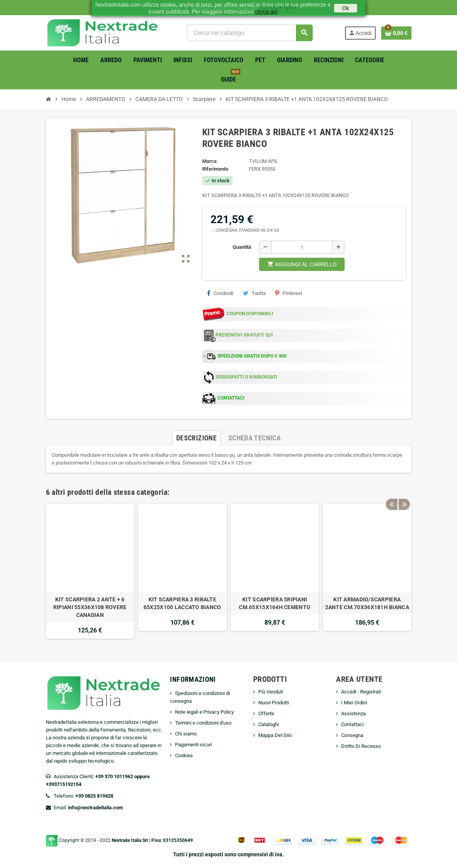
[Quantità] (302, 247)
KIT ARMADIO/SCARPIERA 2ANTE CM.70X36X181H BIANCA (367, 603)
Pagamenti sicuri (193, 745)
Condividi (220, 293)
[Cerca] (250, 33)
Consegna (352, 735)
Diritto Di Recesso (361, 746)
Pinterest (289, 293)
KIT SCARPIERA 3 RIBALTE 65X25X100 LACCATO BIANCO (182, 603)
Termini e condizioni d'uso (203, 723)
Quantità (242, 247)
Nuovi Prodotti (274, 703)
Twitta (254, 293)
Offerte (266, 713)
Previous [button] (392, 490)
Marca (209, 161)
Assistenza (353, 713)
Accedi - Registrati (361, 692)
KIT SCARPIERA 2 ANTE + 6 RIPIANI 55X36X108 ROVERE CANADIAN (90, 607)
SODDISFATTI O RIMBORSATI (246, 377)
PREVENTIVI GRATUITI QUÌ (244, 335)
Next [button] (404, 490)
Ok (346, 8)
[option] (90, 571)
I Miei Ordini (354, 703)
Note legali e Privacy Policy (204, 712)
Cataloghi (269, 724)
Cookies (184, 755)
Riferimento (215, 169)
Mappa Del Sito (275, 735)
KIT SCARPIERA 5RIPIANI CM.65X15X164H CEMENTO (275, 603)
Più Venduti (271, 692)
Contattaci (352, 724)
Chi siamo (186, 734)
